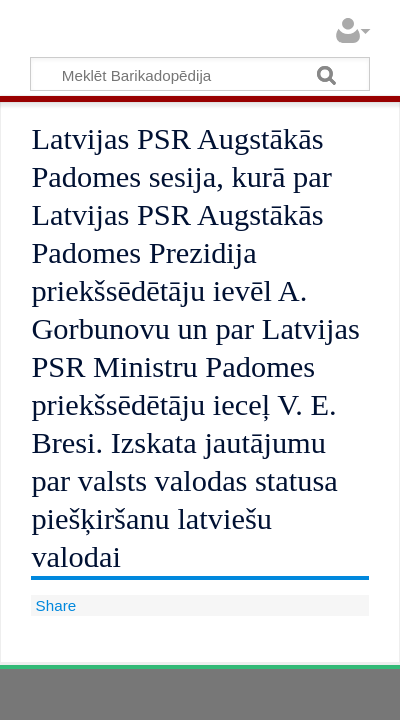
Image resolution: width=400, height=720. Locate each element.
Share (53, 605)
